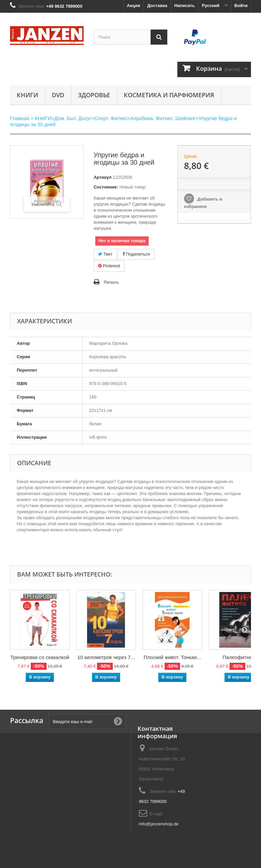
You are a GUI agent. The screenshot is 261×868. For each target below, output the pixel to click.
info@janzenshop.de (159, 824)
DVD (58, 95)
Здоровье (94, 95)
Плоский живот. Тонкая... (172, 657)
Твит (105, 254)
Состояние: (106, 187)
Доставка (157, 6)
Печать (111, 282)
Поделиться (136, 254)
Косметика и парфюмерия (169, 95)
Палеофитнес (239, 657)
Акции (134, 6)
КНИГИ (27, 95)
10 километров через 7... (106, 657)
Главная (20, 118)
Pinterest (109, 266)
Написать (185, 6)
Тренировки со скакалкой (40, 657)
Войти (241, 6)
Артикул (103, 177)
